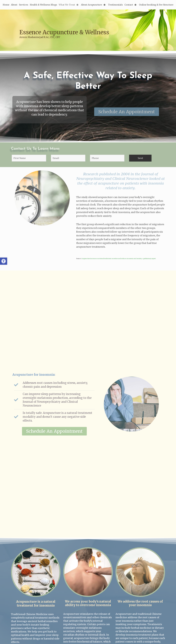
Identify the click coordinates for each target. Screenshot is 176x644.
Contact (129, 5)
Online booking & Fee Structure (156, 5)
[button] (4, 261)
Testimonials (115, 5)
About (14, 5)
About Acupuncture (92, 5)
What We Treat (67, 5)
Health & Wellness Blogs (43, 5)
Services (24, 5)
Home (6, 5)
